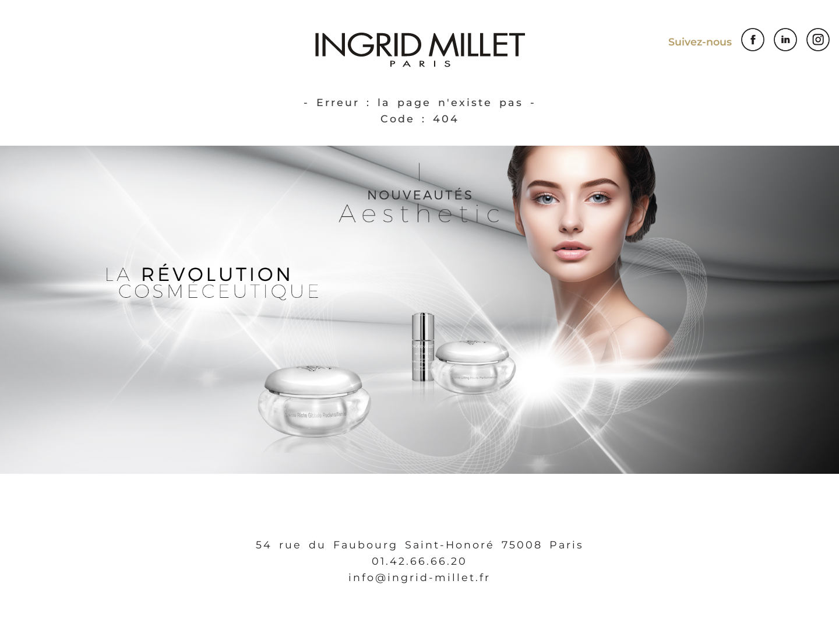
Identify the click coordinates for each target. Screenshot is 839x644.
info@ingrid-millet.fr (419, 577)
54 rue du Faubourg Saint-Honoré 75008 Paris (420, 545)
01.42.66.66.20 (419, 561)
